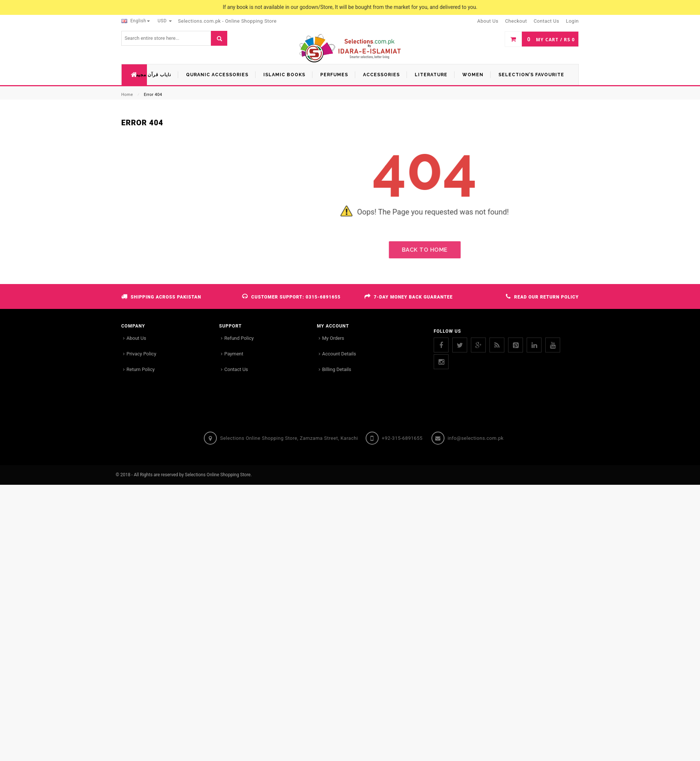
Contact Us (236, 369)
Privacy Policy (141, 354)
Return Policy (141, 369)
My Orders (333, 338)
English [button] (136, 21)
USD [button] (165, 21)
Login (572, 21)
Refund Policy (239, 338)
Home (127, 95)
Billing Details (337, 369)
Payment (234, 354)
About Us (136, 338)
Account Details (339, 354)
